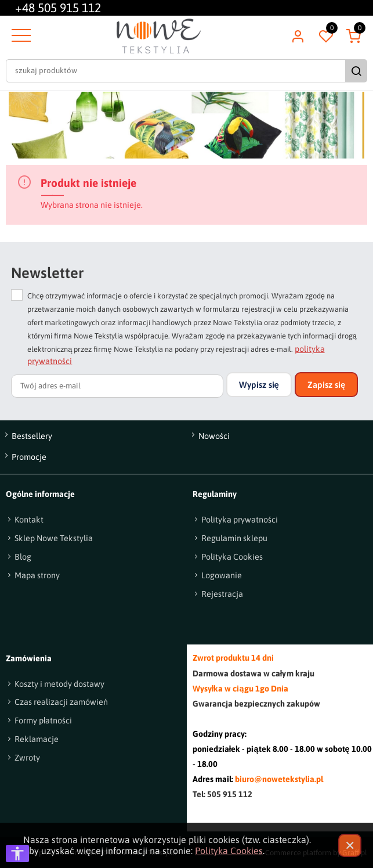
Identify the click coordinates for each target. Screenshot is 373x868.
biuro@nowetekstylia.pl (279, 779)
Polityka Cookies (229, 851)
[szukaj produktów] (177, 71)
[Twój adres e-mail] (117, 386)
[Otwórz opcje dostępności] (17, 853)
